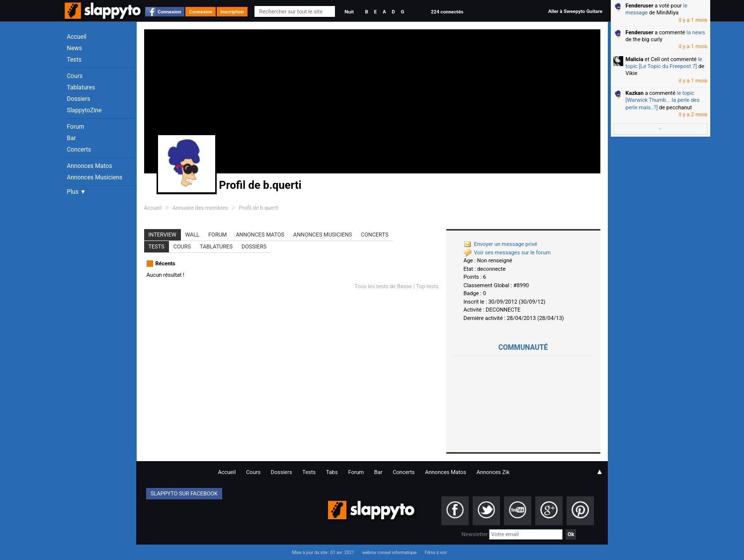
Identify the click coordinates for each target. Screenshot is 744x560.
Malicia (635, 59)
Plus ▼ (77, 192)
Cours (75, 76)
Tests (74, 60)
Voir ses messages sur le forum (507, 253)
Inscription (232, 12)
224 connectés (447, 12)
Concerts (79, 150)
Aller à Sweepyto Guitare (575, 11)
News (75, 48)
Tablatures (81, 87)
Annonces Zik (493, 472)
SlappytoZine (84, 110)
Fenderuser (640, 6)
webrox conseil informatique (390, 553)
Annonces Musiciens (95, 177)
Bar (72, 138)
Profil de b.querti (259, 208)
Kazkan (635, 93)
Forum (76, 127)
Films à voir (436, 553)
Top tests (427, 286)
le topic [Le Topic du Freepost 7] (664, 63)
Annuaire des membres (200, 208)
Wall (193, 235)
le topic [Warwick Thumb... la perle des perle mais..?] (663, 100)
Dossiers (79, 99)
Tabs (332, 472)
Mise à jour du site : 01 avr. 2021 (323, 553)
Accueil (77, 37)
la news (696, 33)
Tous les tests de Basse (383, 286)
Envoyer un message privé (500, 244)
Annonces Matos (90, 166)
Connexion (169, 12)
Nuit (349, 12)
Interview (163, 235)
